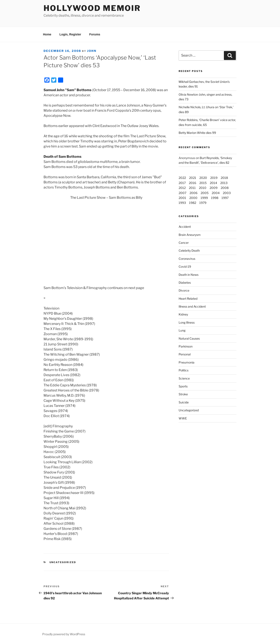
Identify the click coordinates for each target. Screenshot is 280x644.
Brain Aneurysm (190, 235)
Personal (185, 354)
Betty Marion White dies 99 (197, 133)
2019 (214, 178)
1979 (203, 203)
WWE (183, 418)
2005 (205, 193)
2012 (182, 188)
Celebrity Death (189, 250)
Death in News (189, 275)
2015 (203, 183)
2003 (227, 193)
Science (184, 378)
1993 (182, 203)
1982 (193, 203)
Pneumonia (187, 362)
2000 (193, 198)
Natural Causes (189, 338)
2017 (182, 183)
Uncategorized (189, 410)
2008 (225, 188)
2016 (192, 183)
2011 (192, 188)
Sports (183, 386)
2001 (182, 198)
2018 (224, 178)
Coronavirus (187, 259)
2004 (216, 193)
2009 (214, 188)
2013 (224, 183)
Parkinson (186, 346)
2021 (193, 178)
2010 (203, 188)
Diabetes (185, 283)
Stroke (183, 394)
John (92, 51)
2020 (203, 178)
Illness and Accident (192, 306)
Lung (182, 330)
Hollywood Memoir (92, 8)
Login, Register (70, 34)
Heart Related (188, 299)
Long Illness (187, 322)
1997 (225, 198)
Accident (185, 227)
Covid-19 (185, 267)
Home (47, 34)
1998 (215, 198)
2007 (182, 193)
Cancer (184, 243)
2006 (193, 193)
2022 (182, 178)
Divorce (184, 290)
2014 (213, 183)
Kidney (183, 314)
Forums (95, 34)
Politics (184, 370)
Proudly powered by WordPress (64, 634)
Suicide (184, 402)
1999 (204, 198)
